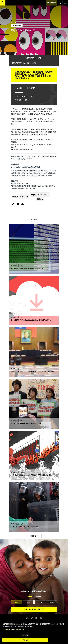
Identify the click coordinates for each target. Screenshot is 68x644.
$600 (17, 602)
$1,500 (40, 602)
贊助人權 (53, 3)
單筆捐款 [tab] (38, 597)
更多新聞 (33, 536)
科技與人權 (24, 197)
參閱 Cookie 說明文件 (19, 628)
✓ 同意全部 (33, 640)
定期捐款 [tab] (30, 597)
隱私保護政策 (7, 628)
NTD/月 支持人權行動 (33, 609)
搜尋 (60, 3)
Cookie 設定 (33, 634)
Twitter (36, 618)
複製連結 (23, 204)
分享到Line (18, 204)
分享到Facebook (13, 204)
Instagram (32, 618)
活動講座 (40, 199)
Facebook (27, 618)
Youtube (41, 618)
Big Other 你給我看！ (40, 194)
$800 (28, 602)
